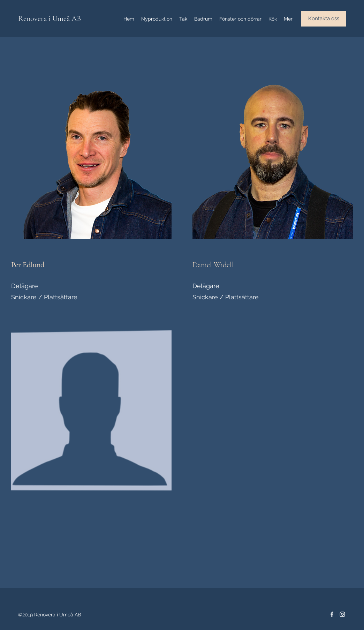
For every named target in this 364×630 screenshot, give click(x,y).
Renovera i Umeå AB (50, 18)
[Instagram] (342, 614)
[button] (324, 19)
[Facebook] (332, 614)
